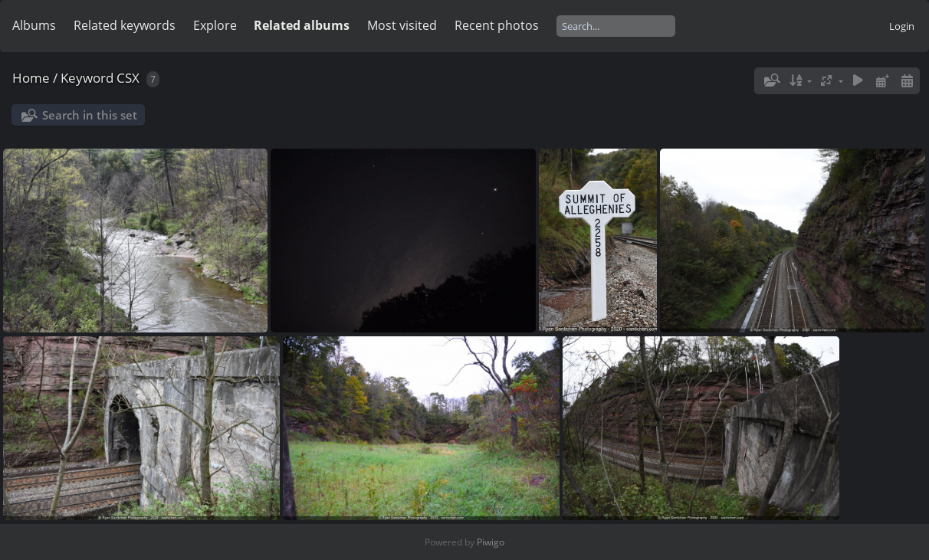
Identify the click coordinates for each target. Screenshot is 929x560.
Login (902, 26)
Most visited (402, 25)
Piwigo (491, 542)
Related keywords (125, 25)
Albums (34, 25)
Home (31, 78)
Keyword (87, 78)
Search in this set (90, 115)
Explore (215, 25)
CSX (128, 78)
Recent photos (497, 25)
